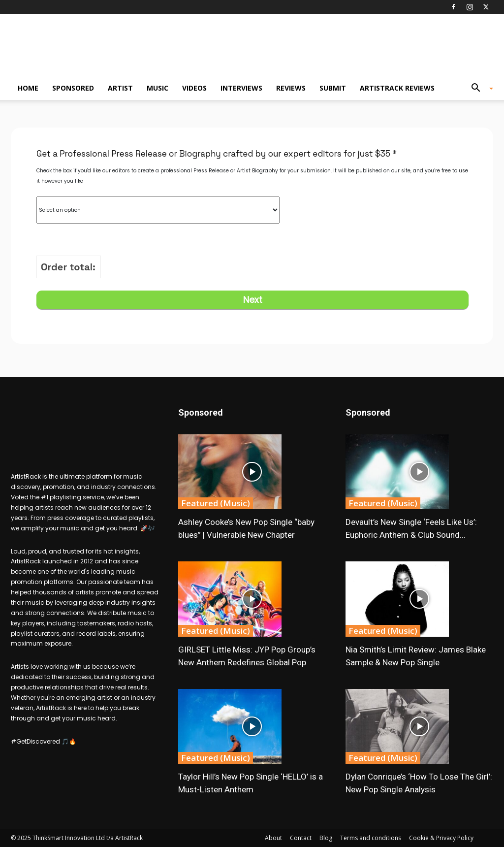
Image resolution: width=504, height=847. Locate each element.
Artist (120, 88)
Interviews (241, 88)
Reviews (291, 88)
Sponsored (73, 88)
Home (28, 88)
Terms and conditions (371, 838)
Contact (301, 838)
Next (253, 300)
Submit (333, 88)
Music (157, 88)
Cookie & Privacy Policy (441, 838)
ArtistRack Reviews (397, 88)
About (273, 838)
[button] (478, 89)
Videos (194, 88)
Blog (326, 838)
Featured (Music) (216, 503)
